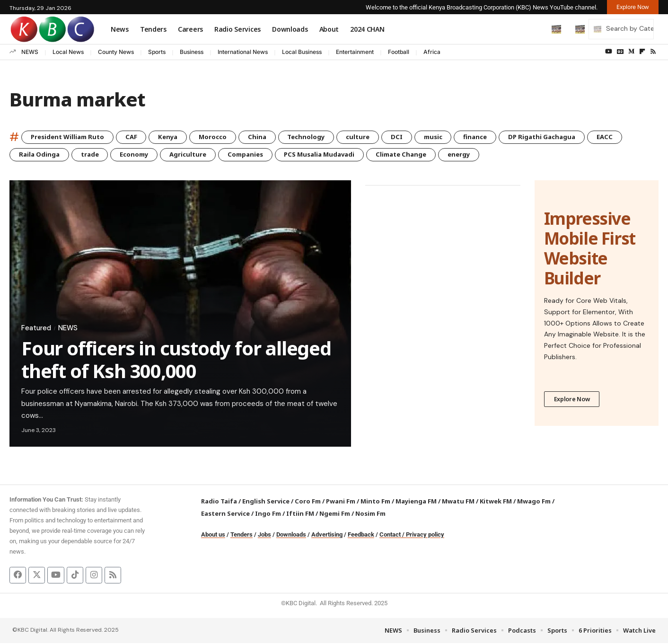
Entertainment (355, 52)
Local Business (302, 52)
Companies (258, 155)
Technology (321, 137)
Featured (37, 328)
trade (94, 155)
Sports (157, 52)
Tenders (242, 535)
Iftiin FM (300, 514)
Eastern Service (225, 514)
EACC (637, 137)
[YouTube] (609, 52)
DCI (416, 137)
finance (500, 137)
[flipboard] (642, 52)
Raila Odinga (41, 155)
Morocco (224, 137)
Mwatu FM (458, 502)
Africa (432, 52)
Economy (141, 155)
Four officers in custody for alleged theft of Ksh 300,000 (176, 360)
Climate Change (424, 155)
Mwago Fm (534, 502)
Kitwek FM (496, 502)
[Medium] (631, 52)
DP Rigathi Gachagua (571, 137)
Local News (68, 52)
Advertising (327, 535)
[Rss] (653, 52)
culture (376, 137)
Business (192, 52)
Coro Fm (308, 502)
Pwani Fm (341, 502)
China (270, 137)
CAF (138, 137)
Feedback (361, 535)
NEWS (30, 52)
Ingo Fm (268, 514)
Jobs (264, 535)
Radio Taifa (219, 502)
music (455, 137)
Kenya (176, 137)
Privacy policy (425, 535)
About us (213, 535)
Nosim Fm (370, 514)
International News (243, 52)
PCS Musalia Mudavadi (337, 155)
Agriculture (198, 155)
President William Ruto (70, 137)
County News (116, 52)
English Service (266, 502)
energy (485, 155)
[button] (536, 29)
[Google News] (620, 52)
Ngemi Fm (335, 514)
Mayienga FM (416, 502)
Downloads (291, 535)
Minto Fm (375, 502)
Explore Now (572, 400)
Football (399, 52)
